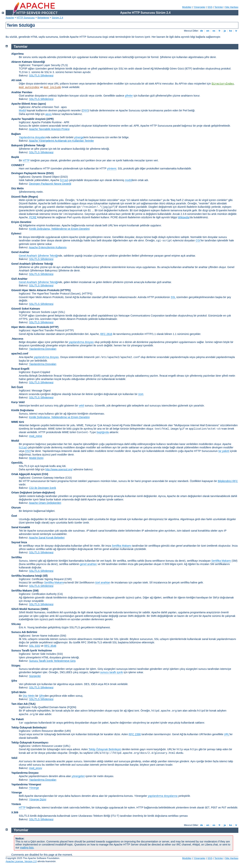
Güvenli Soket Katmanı (26, 309)
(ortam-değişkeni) (44, 493)
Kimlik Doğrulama (22, 410)
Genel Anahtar (20, 252)
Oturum (16, 508)
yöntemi (112, 168)
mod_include (52, 87)
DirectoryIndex (223, 84)
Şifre (14, 681)
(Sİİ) (45, 576)
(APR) (50, 119)
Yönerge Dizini (38, 799)
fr (220, 31)
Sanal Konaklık (21, 527)
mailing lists (27, 848)
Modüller (187, 7)
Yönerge (34, 788)
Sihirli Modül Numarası (26, 609)
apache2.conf (20, 354)
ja (225, 31)
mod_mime (35, 436)
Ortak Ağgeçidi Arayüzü (26, 474)
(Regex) (33, 197)
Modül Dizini (36, 458)
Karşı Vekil (18, 402)
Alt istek (16, 80)
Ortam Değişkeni (22, 493)
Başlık (15, 157)
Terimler (219, 7)
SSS (210, 7)
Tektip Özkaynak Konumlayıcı (30, 743)
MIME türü (18, 422)
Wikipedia (184, 217)
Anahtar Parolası (22, 92)
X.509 (15, 812)
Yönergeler (200, 7)
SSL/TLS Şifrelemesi (41, 76)
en (208, 31)
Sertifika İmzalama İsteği (27, 576)
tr (236, 31)
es (214, 31)
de (201, 31)
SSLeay (16, 624)
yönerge (79, 137)
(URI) (68, 731)
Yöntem (16, 804)
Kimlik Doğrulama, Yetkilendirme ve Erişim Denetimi (59, 229)
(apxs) (42, 104)
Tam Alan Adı (19, 704)
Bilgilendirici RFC (228, 481)
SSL (173, 297)
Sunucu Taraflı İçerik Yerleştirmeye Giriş (52, 661)
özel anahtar (102, 582)
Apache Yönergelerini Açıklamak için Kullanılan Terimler (61, 141)
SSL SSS (34, 646)
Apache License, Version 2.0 (21, 861)
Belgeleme (43, 18)
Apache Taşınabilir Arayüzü (28, 119)
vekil (81, 406)
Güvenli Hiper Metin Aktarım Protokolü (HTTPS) (41, 290)
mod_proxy (35, 768)
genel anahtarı (88, 564)
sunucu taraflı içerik (112, 672)
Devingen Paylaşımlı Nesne (28, 173)
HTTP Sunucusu (26, 18)
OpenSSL (17, 463)
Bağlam (16, 134)
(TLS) (64, 65)
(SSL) (62, 312)
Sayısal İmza (19, 542)
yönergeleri (78, 776)
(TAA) (32, 704)
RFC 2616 (106, 334)
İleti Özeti (17, 387)
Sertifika (16, 557)
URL (226, 734)
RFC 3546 (50, 646)
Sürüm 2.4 (57, 18)
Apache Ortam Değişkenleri (45, 503)
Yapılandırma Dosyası (25, 773)
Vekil (14, 758)
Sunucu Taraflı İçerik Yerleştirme (32, 650)
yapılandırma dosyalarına (163, 796)
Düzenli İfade (19, 197)
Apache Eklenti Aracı (24, 104)
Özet (14, 516)
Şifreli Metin (19, 692)
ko (231, 31)
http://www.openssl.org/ (59, 469)
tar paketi (224, 451)
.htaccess (17, 339)
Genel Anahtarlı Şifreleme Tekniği (38, 256)
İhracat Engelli (20, 369)
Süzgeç (16, 666)
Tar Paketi (18, 719)
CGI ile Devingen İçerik (42, 488)
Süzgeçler (35, 676)
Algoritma (17, 54)
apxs (49, 114)
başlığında (103, 432)
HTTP (26, 160)
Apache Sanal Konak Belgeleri (47, 538)
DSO (85, 110)
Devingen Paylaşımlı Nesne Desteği (50, 184)
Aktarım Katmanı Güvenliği (28, 62)
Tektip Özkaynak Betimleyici (29, 727)
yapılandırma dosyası (81, 342)
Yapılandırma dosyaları (32, 137)
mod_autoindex (29, 87)
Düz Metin (18, 188)
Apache (10, 18)
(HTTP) (54, 327)
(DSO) (50, 173)
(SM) (36, 591)
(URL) (67, 746)
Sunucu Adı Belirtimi (24, 632)
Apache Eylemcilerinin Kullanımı (48, 247)
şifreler (129, 96)
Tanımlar (21, 47)
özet (141, 394)
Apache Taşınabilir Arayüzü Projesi (49, 129)
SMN (44, 609)
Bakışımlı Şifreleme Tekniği (28, 145)
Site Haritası (232, 7)
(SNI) (63, 636)
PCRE (33, 217)
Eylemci (16, 233)
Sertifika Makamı (121, 546)
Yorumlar (21, 830)
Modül (22, 110)
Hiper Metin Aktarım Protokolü (30, 327)
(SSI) (60, 654)
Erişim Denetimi (21, 222)
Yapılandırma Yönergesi (26, 784)
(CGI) (45, 474)
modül (128, 180)
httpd (64, 180)
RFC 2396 (135, 734)
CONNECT (18, 165)
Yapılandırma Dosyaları (43, 349)
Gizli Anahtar (19, 279)
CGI (198, 240)
